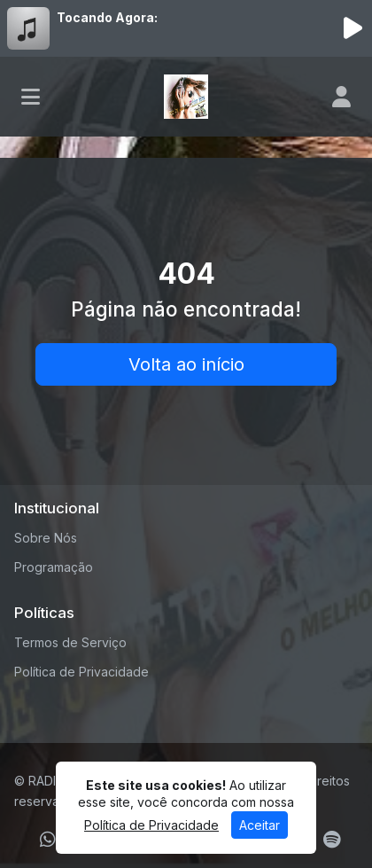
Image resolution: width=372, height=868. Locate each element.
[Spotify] (332, 840)
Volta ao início (186, 364)
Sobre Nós (46, 538)
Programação (54, 567)
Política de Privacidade (81, 672)
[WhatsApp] (48, 840)
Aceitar (260, 825)
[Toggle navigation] (31, 97)
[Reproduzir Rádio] (353, 28)
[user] (341, 97)
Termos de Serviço (70, 642)
